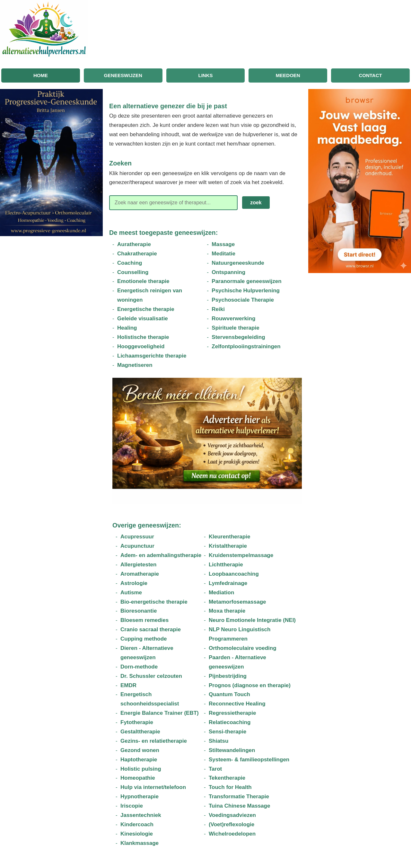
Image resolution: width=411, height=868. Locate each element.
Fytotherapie (137, 722)
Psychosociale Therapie (243, 300)
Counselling (133, 272)
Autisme (131, 593)
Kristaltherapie (228, 546)
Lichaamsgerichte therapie (152, 356)
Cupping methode (144, 639)
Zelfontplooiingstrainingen (246, 346)
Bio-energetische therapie (154, 602)
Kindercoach (137, 824)
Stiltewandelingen (232, 750)
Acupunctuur (137, 546)
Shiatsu (219, 741)
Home (41, 75)
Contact (370, 75)
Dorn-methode (139, 667)
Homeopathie (138, 778)
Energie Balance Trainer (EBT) (160, 713)
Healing (127, 328)
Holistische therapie (143, 337)
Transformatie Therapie (239, 797)
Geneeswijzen (123, 75)
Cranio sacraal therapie (151, 629)
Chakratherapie (137, 254)
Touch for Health (230, 787)
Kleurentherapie (229, 537)
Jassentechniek (141, 815)
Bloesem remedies (144, 620)
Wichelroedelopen (232, 834)
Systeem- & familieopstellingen (249, 760)
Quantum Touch (229, 694)
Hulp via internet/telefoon (153, 787)
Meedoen (288, 75)
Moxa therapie (227, 611)
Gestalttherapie (140, 732)
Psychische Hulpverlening (246, 291)
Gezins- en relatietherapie (154, 741)
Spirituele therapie (235, 328)
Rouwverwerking (233, 319)
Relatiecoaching (230, 722)
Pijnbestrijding (228, 676)
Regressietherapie (232, 713)
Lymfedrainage (228, 583)
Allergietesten (138, 565)
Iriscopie (132, 806)
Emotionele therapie (143, 281)
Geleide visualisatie (143, 319)
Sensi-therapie (227, 732)
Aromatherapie (140, 574)
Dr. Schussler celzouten (151, 676)
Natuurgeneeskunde (238, 263)
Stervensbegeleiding (238, 337)
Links (205, 75)
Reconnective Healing (237, 704)
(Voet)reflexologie (232, 824)
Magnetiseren (135, 365)
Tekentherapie (227, 778)
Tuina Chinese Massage (239, 806)
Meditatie (223, 254)
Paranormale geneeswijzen (246, 281)
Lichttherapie (226, 565)
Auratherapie (134, 244)
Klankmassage (140, 843)
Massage (223, 244)
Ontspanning (228, 272)
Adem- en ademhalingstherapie (161, 555)
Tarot (215, 769)
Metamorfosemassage (237, 602)
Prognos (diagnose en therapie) (250, 685)
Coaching (130, 263)
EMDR (128, 685)
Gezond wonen (140, 750)
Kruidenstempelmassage (241, 555)
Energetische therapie (146, 309)
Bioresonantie (139, 611)
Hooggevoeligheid (141, 346)
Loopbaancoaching (234, 574)
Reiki (218, 309)
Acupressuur (137, 537)
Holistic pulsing (141, 769)
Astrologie (134, 583)
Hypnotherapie (140, 797)
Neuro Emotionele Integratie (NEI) (252, 620)
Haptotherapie (139, 760)
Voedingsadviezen (232, 815)
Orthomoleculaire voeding (243, 648)
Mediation (221, 593)
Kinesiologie (137, 834)
